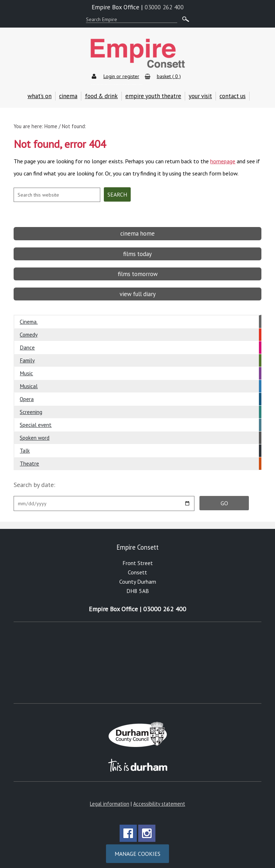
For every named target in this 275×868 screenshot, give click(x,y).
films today (137, 248)
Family (27, 355)
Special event (36, 419)
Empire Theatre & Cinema (137, 54)
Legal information (110, 798)
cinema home (137, 228)
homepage (223, 159)
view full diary (138, 289)
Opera (27, 394)
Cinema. (29, 316)
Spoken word (35, 432)
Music (26, 368)
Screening (31, 406)
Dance (27, 342)
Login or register (121, 76)
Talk (25, 445)
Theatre (29, 458)
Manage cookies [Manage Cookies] (137, 848)
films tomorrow (138, 269)
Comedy (29, 329)
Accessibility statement (159, 798)
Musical (29, 381)
